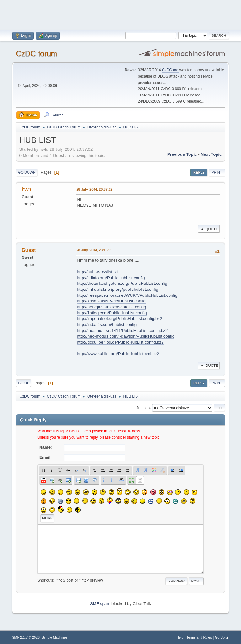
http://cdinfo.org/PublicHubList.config (111, 278)
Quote (209, 229)
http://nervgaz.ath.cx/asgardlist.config (111, 307)
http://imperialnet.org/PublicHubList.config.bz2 (119, 319)
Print (217, 172)
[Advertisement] (120, 14)
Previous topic (182, 154)
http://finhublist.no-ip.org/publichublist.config (118, 289)
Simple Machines (55, 637)
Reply (199, 172)
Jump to (143, 408)
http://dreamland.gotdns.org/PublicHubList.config (122, 283)
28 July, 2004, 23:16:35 (94, 250)
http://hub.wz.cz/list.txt (97, 272)
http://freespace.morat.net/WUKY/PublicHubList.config (127, 295)
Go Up (24, 383)
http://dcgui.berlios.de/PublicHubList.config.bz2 (120, 342)
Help (180, 637)
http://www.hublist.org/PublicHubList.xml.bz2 (118, 354)
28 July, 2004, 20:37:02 (94, 189)
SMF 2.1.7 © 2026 (26, 637)
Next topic (211, 154)
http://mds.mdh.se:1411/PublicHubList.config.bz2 (122, 330)
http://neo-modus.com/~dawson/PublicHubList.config (126, 336)
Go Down (27, 172)
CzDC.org (170, 70)
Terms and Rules (199, 637)
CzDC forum (36, 54)
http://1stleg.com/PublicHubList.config (112, 313)
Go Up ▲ (222, 637)
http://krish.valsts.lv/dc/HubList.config (111, 301)
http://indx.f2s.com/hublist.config (107, 325)
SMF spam (100, 604)
